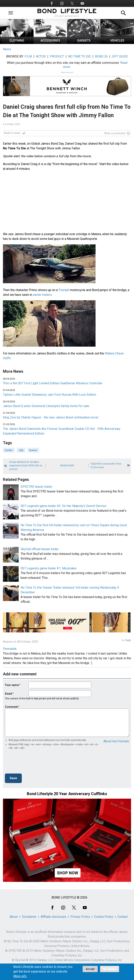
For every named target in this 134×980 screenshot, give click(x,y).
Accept (90, 969)
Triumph (64, 290)
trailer (9, 450)
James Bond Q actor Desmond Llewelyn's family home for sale (46, 406)
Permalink (10, 649)
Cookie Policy (104, 917)
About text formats (116, 741)
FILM (28, 56)
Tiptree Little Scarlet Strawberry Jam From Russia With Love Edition (50, 395)
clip (21, 450)
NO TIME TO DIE (79, 56)
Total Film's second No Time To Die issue (106, 466)
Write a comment (115, 133)
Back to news (12, 133)
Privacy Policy (80, 917)
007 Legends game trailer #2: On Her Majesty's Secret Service (63, 506)
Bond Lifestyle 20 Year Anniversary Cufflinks (67, 794)
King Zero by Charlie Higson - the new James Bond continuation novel (51, 417)
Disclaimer (29, 917)
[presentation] (35, 763)
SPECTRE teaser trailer (36, 487)
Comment (11, 707)
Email (9, 694)
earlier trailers (42, 295)
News (7, 49)
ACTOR (41, 56)
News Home (67, 466)
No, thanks (110, 969)
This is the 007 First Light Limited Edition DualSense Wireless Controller (53, 383)
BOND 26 (101, 56)
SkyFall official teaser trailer (40, 549)
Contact (123, 917)
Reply (128, 640)
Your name (12, 685)
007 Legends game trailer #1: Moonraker (49, 568)
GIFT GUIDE (120, 56)
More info (20, 976)
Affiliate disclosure (53, 917)
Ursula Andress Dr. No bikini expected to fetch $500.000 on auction (26, 466)
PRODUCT (57, 56)
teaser (33, 450)
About (14, 917)
